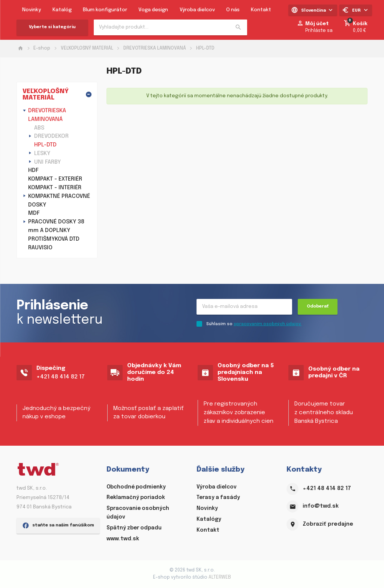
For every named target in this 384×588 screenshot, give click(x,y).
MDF (34, 213)
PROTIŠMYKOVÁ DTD (54, 239)
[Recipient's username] (244, 307)
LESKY (42, 154)
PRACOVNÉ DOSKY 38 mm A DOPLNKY (56, 226)
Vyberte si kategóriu (52, 27)
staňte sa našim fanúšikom (58, 565)
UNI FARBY (47, 162)
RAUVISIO (40, 248)
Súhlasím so (254, 324)
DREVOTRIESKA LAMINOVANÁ (155, 48)
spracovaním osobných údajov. (268, 324)
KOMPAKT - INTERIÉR (55, 188)
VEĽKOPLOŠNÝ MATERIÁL (87, 48)
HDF (33, 170)
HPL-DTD (205, 48)
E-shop (42, 48)
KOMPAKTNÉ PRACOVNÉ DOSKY (59, 201)
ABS (39, 128)
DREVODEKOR (51, 136)
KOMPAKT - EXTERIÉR (55, 179)
